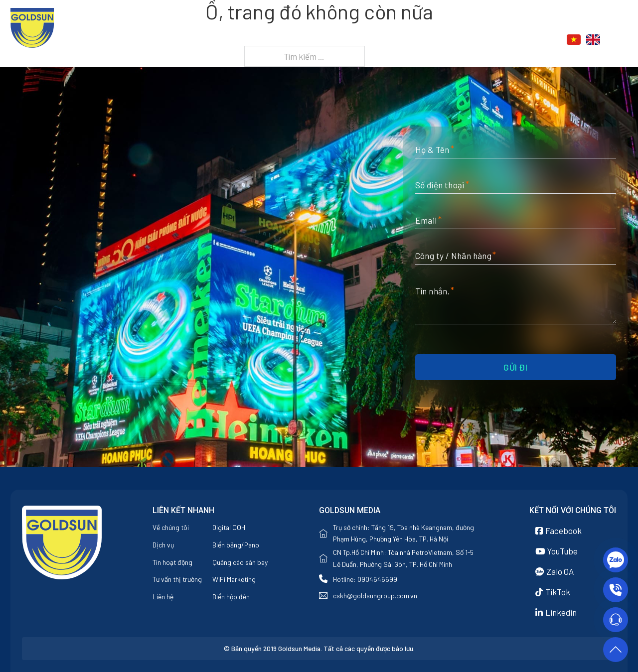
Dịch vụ (409, 40)
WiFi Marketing (234, 579)
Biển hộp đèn (231, 597)
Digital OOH (229, 527)
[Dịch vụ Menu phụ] (432, 40)
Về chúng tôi (360, 40)
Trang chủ (304, 40)
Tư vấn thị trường (177, 579)
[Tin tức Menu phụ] (483, 40)
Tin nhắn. (433, 291)
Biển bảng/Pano (236, 545)
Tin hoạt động (172, 562)
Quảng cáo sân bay (240, 562)
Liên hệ (511, 40)
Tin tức (460, 40)
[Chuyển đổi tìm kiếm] (622, 40)
